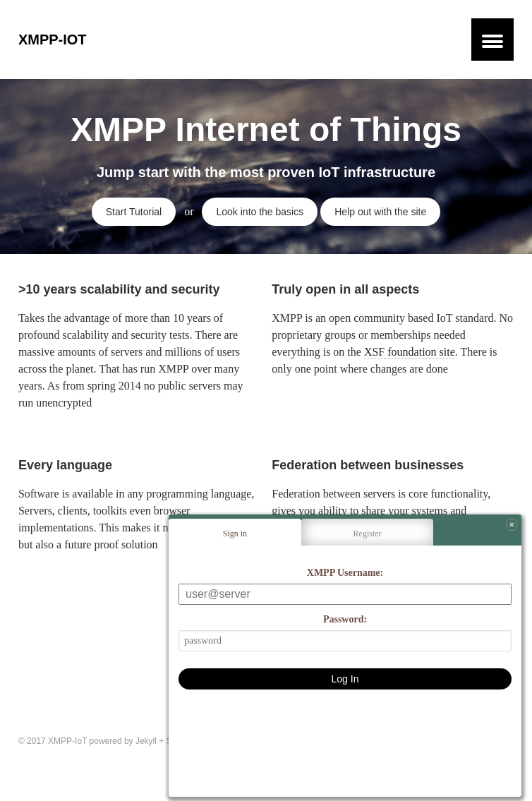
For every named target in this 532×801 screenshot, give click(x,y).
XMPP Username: (345, 573)
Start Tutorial (134, 212)
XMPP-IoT (53, 40)
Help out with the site (380, 212)
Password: (345, 619)
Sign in (235, 534)
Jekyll (146, 741)
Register (368, 534)
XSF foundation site (410, 352)
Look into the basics (260, 212)
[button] (492, 40)
